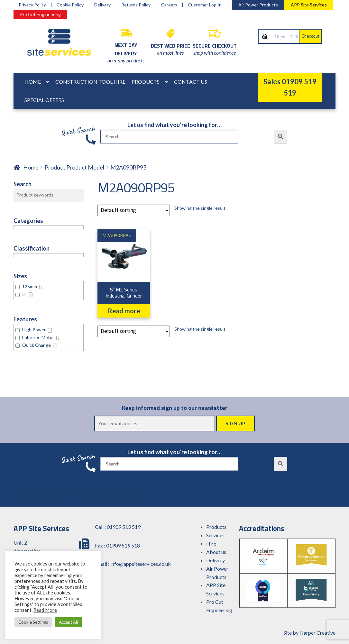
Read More (45, 610)
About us (216, 552)
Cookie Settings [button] (33, 622)
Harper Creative (317, 633)
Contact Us (191, 82)
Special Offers (44, 100)
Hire (211, 543)
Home (33, 82)
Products (146, 82)
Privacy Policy (32, 5)
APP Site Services (309, 5)
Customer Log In (205, 5)
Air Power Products (258, 5)
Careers (169, 5)
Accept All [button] (68, 622)
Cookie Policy (70, 5)
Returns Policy (136, 5)
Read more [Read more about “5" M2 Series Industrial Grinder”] (124, 311)
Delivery (102, 5)
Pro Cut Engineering (40, 14)
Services (215, 535)
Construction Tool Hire (90, 82)
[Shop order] (134, 210)
